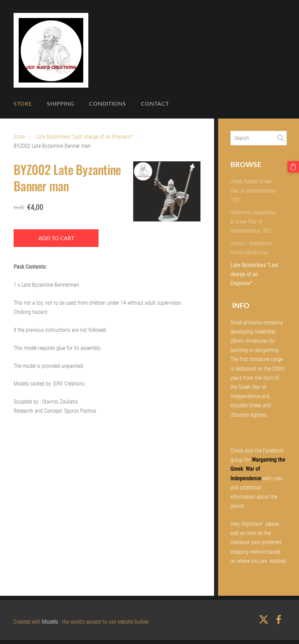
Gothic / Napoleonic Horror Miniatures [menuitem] (252, 248)
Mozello (50, 622)
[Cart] (293, 167)
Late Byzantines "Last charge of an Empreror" (85, 137)
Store (19, 137)
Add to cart (56, 238)
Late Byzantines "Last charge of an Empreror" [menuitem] (254, 274)
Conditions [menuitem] (108, 104)
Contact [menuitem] (155, 104)
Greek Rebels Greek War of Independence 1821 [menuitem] (253, 191)
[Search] (259, 138)
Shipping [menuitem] (61, 104)
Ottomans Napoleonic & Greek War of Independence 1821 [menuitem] (253, 222)
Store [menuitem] (23, 104)
